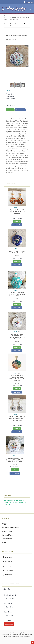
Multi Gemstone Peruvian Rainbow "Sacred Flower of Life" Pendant (17, 378)
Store (4, 542)
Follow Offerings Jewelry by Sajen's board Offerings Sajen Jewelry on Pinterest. (15, 502)
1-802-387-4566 (9, 575)
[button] (29, 9)
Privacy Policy (7, 531)
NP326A (17, 423)
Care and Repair (8, 535)
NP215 (17, 383)
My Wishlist (8, 561)
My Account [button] (28, 2)
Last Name (8, 612)
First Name (8, 603)
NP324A (17, 299)
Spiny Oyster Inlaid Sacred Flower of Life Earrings (17, 211)
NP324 (17, 342)
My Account (8, 557)
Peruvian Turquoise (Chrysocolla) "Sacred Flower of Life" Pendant (17, 294)
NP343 (15, 464)
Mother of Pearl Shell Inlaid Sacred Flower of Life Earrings (17, 419)
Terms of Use (7, 539)
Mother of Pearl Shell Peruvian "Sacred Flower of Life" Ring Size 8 (15, 460)
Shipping (5, 524)
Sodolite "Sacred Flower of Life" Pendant (17, 252)
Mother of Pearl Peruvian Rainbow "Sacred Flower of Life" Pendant (17, 337)
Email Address (10, 595)
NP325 (17, 256)
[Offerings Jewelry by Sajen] (14, 10)
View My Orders (9, 566)
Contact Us (8, 570)
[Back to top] (32, 643)
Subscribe (8, 620)
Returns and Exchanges (10, 528)
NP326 (17, 216)
